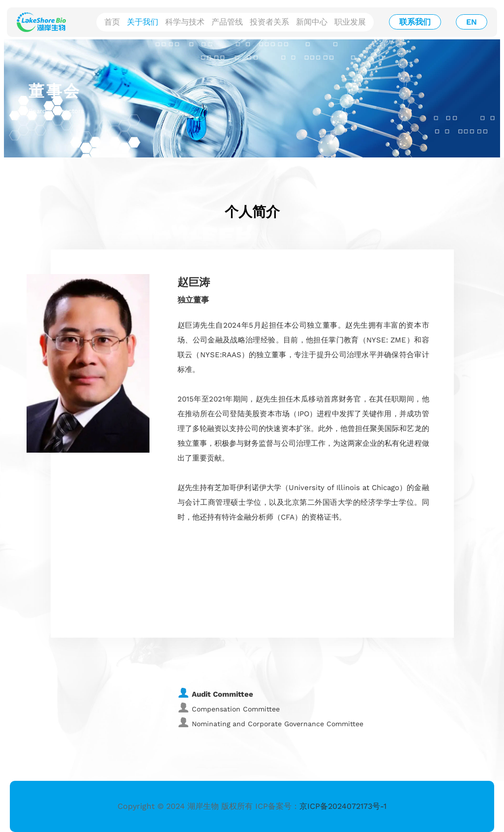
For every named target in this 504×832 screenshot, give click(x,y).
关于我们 (143, 22)
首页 (112, 22)
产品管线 (227, 22)
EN (472, 22)
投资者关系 (269, 22)
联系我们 (415, 22)
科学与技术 (185, 22)
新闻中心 (312, 22)
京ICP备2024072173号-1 (343, 806)
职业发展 (350, 22)
